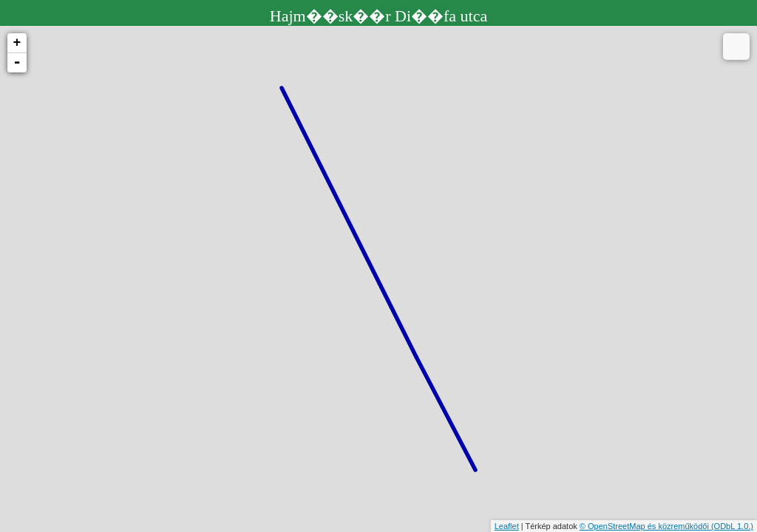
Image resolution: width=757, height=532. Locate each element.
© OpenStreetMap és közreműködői (645, 526)
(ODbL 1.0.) (732, 526)
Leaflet (507, 526)
